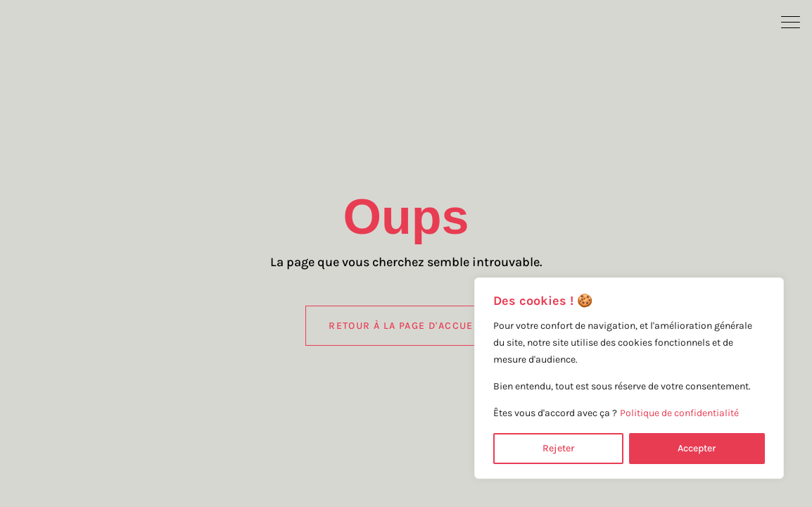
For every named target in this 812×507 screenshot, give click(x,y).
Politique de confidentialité (679, 413)
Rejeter (558, 448)
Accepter (697, 448)
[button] (791, 21)
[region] (629, 378)
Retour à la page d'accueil (406, 326)
